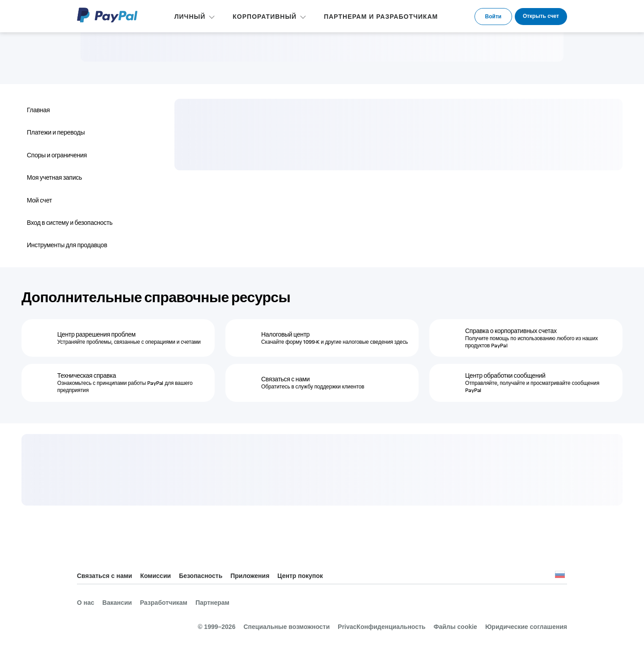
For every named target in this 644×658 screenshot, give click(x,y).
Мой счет (39, 200)
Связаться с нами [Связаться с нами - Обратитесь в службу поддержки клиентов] (286, 379)
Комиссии (155, 576)
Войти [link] (494, 17)
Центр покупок (300, 576)
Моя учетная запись (54, 177)
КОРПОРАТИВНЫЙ (265, 17)
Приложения (250, 576)
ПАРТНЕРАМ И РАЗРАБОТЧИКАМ (381, 17)
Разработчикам (164, 603)
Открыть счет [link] (541, 16)
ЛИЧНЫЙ (190, 17)
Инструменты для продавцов (67, 245)
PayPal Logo (107, 15)
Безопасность (201, 576)
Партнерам (212, 603)
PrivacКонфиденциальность (381, 627)
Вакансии (117, 603)
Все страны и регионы (560, 576)
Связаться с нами (104, 576)
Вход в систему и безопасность (70, 223)
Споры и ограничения (57, 155)
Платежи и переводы (56, 132)
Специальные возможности (286, 627)
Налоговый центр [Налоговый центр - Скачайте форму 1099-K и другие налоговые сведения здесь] (285, 334)
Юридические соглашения (526, 627)
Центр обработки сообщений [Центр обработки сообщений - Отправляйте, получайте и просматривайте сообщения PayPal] (505, 375)
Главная (38, 110)
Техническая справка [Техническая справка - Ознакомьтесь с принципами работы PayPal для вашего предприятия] (87, 375)
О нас (86, 603)
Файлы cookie (455, 627)
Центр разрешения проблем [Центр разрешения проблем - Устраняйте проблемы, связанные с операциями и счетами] (96, 334)
